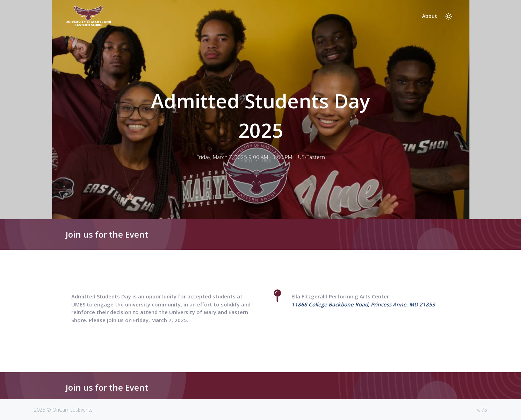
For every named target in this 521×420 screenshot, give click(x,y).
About (430, 16)
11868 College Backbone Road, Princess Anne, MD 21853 (363, 304)
